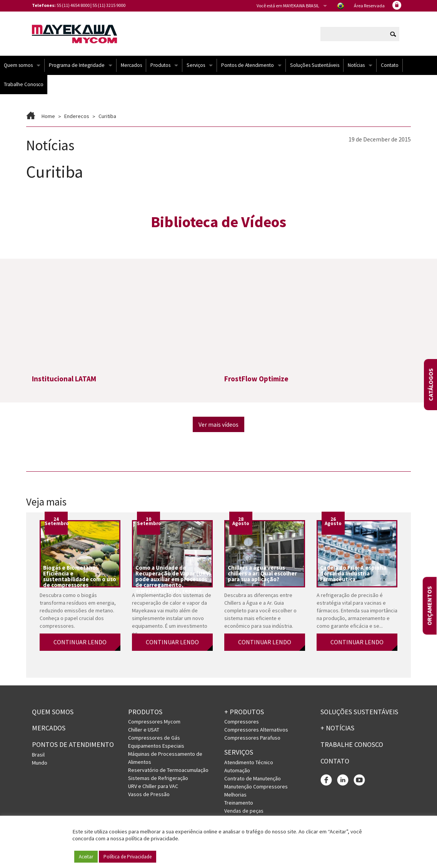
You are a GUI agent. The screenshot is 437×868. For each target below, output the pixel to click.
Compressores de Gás (154, 738)
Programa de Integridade (77, 65)
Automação (237, 770)
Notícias (356, 65)
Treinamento (239, 803)
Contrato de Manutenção (253, 778)
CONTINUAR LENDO (80, 642)
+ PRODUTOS (244, 712)
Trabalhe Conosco (24, 84)
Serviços (196, 65)
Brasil (38, 755)
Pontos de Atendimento (248, 65)
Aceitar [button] (86, 857)
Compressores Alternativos (256, 730)
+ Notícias (337, 728)
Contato (390, 65)
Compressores (242, 722)
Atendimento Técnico (249, 762)
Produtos (160, 65)
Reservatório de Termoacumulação (168, 770)
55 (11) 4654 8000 (73, 5)
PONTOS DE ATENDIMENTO (73, 744)
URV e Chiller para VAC (153, 786)
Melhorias (235, 795)
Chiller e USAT (144, 730)
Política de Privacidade (128, 857)
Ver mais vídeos (218, 424)
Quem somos (18, 65)
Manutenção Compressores (256, 787)
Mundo (40, 763)
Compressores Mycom (154, 722)
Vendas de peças (244, 811)
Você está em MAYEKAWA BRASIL (288, 6)
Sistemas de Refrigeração (158, 778)
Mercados (131, 65)
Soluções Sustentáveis (315, 65)
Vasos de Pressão (149, 794)
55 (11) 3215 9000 (109, 5)
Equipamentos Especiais (156, 746)
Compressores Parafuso (252, 738)
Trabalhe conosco (352, 744)
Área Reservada (369, 6)
